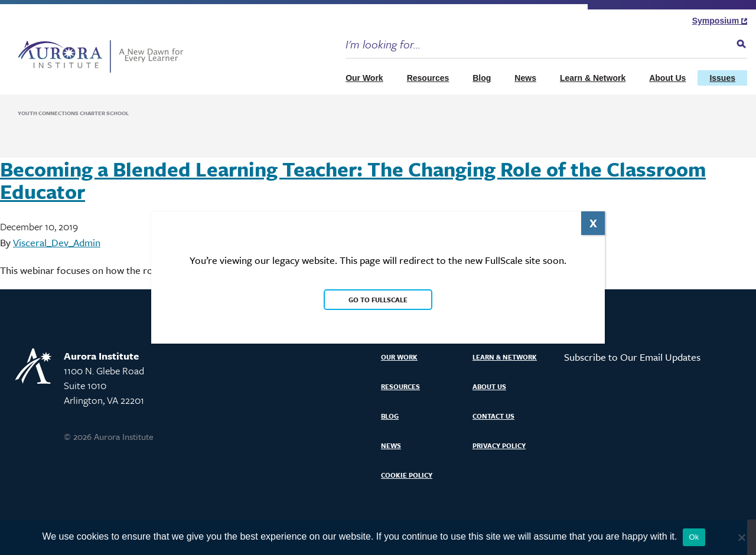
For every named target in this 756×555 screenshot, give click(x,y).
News (525, 78)
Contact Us (493, 416)
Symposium (720, 21)
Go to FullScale (378, 300)
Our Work (364, 78)
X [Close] (593, 223)
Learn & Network (593, 78)
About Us (667, 78)
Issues (722, 78)
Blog (482, 78)
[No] (741, 537)
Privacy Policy (499, 445)
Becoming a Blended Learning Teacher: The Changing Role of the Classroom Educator (353, 180)
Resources (428, 78)
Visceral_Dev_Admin (57, 242)
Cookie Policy (407, 475)
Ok (694, 537)
